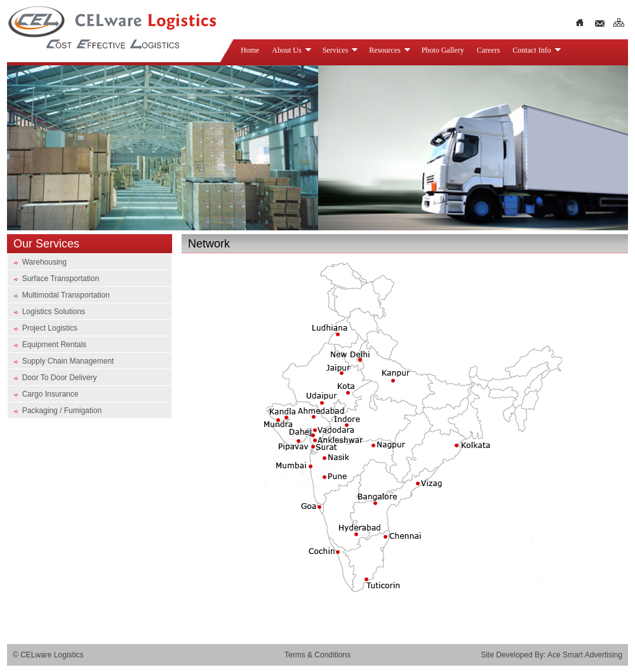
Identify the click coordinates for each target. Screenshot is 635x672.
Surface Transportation (59, 279)
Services (341, 50)
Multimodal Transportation (66, 295)
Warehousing (44, 262)
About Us (291, 50)
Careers (489, 50)
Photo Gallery (443, 50)
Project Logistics (50, 328)
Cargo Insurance (49, 394)
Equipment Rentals (53, 345)
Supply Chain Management (67, 361)
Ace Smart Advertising (585, 655)
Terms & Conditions (317, 655)
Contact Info (537, 50)
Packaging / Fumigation (61, 411)
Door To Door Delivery (58, 378)
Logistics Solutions (54, 312)
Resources (390, 50)
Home (250, 50)
